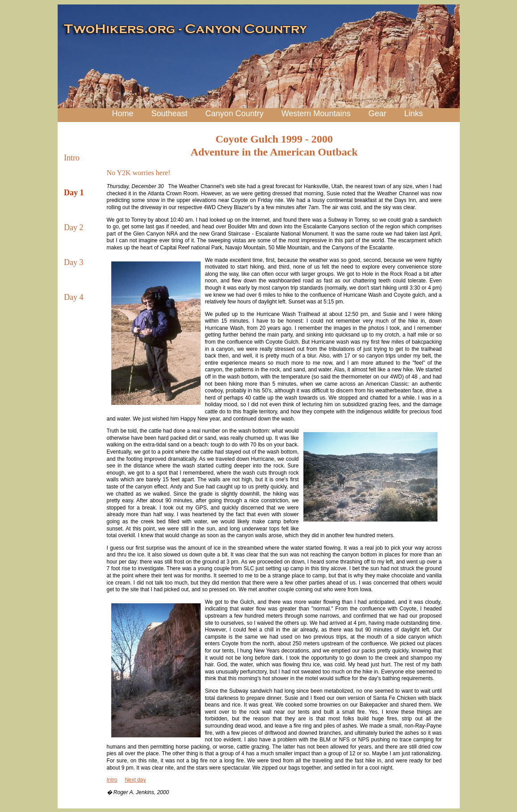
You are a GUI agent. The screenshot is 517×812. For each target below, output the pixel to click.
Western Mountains (316, 114)
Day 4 (74, 297)
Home (123, 114)
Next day (135, 780)
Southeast (170, 114)
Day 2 (74, 227)
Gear (377, 114)
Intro (72, 158)
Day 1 (74, 193)
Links (413, 114)
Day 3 (74, 262)
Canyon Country (235, 114)
